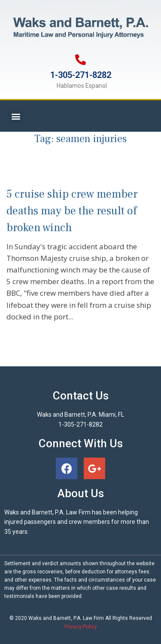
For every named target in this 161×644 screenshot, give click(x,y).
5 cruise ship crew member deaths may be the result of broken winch (72, 211)
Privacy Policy (81, 627)
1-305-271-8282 (81, 75)
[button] (16, 116)
